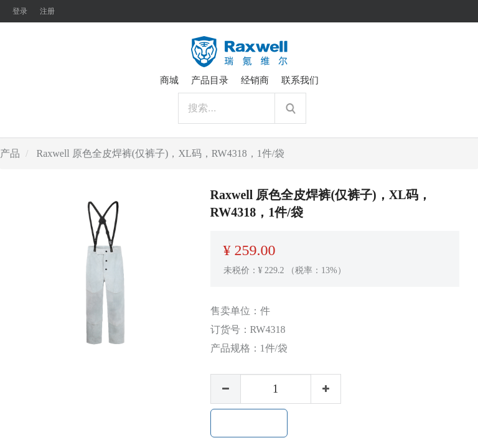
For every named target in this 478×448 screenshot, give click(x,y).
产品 (10, 153)
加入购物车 (249, 423)
